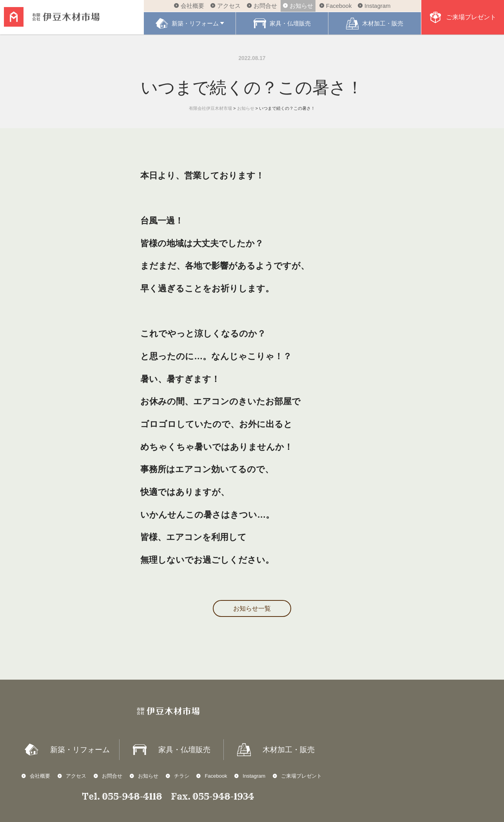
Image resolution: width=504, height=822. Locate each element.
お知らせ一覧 (252, 608)
